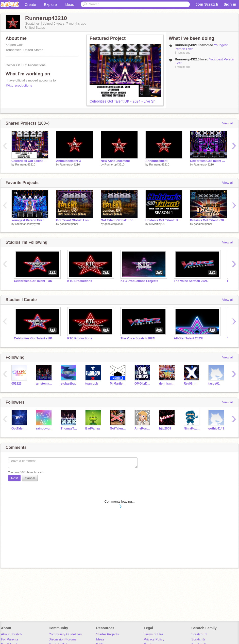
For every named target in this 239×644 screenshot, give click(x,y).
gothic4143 (216, 428)
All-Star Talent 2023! (188, 338)
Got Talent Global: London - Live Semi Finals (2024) (75, 220)
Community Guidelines (65, 634)
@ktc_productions (19, 85)
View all (228, 123)
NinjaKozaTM (192, 428)
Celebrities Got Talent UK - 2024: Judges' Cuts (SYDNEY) (209, 161)
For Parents (10, 639)
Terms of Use (154, 634)
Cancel (30, 478)
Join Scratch (207, 4)
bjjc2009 (165, 428)
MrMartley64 (157, 224)
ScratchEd (199, 634)
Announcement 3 (68, 161)
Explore (50, 4)
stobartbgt (68, 384)
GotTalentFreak (118, 428)
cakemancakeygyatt (28, 224)
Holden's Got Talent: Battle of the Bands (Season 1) (164, 220)
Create (30, 4)
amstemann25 (45, 384)
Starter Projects (108, 634)
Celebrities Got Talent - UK (33, 281)
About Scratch (11, 634)
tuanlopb (92, 384)
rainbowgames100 (45, 428)
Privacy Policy (154, 639)
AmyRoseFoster (143, 428)
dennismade (168, 384)
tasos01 (214, 384)
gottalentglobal (69, 224)
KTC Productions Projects (139, 281)
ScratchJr (198, 639)
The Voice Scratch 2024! (191, 281)
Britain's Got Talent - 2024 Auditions (209, 220)
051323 (16, 384)
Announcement (156, 161)
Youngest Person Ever (28, 220)
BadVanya (92, 428)
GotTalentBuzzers (20, 428)
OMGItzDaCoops (143, 384)
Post (14, 478)
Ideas (69, 4)
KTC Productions (80, 281)
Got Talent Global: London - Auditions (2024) (119, 220)
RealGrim (190, 384)
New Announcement (115, 161)
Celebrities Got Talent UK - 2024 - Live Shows (126, 101)
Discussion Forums (63, 639)
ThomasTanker (69, 428)
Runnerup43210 (25, 164)
